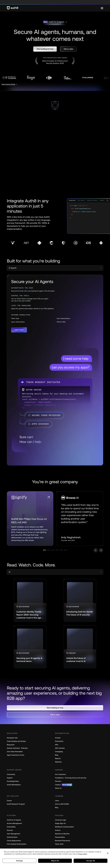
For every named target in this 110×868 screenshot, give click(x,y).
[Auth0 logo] (54, 8)
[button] (45, 49)
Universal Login (61, 821)
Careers (64, 786)
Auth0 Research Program (16, 805)
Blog (57, 756)
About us (58, 790)
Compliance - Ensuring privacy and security (71, 779)
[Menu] (102, 8)
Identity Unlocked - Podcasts (17, 750)
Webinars (58, 763)
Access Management (14, 825)
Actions (58, 832)
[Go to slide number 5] (69, 551)
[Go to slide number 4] (60, 551)
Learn (57, 802)
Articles (58, 739)
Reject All (55, 860)
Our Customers (60, 776)
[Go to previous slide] (96, 552)
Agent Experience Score (16, 756)
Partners (58, 783)
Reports (58, 760)
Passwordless (60, 839)
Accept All (91, 860)
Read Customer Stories (8, 84)
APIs (57, 746)
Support (10, 779)
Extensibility (11, 828)
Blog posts (11, 746)
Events (9, 802)
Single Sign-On (60, 825)
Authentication (12, 839)
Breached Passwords (63, 842)
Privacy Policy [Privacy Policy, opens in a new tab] (83, 853)
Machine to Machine (62, 835)
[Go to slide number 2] (41, 551)
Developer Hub (12, 739)
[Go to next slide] (101, 552)
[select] (55, 268)
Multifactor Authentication (64, 828)
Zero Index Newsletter (15, 753)
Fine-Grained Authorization (17, 845)
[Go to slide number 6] (79, 551)
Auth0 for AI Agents (14, 821)
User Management (13, 835)
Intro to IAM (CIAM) (62, 805)
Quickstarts (59, 743)
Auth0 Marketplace (14, 786)
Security (10, 832)
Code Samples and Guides (16, 743)
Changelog (59, 753)
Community (11, 776)
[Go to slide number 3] (50, 551)
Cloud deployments (14, 842)
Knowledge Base (13, 783)
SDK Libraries (60, 750)
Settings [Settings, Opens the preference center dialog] (20, 860)
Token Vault (59, 845)
